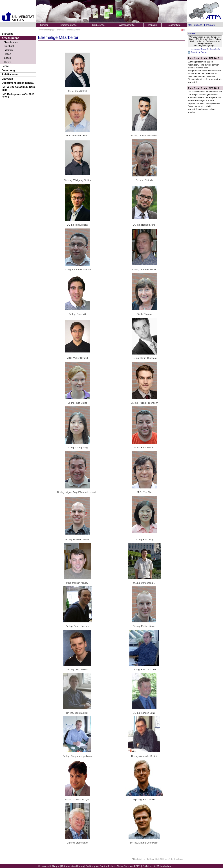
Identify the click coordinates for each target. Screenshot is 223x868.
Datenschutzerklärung (72, 866)
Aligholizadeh (11, 42)
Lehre (5, 66)
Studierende (98, 25)
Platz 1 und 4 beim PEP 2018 (204, 58)
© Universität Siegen (49, 866)
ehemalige (61, 30)
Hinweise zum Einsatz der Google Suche (205, 49)
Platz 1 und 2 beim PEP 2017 (204, 88)
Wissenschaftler (127, 25)
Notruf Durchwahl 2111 (129, 866)
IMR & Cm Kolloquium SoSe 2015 (19, 88)
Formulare (209, 25)
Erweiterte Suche (199, 52)
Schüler (44, 25)
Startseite (8, 34)
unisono (198, 25)
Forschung (8, 70)
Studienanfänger (69, 25)
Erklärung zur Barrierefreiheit (100, 866)
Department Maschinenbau (18, 83)
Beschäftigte (174, 25)
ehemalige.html (73, 30)
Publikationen (10, 74)
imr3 (41, 30)
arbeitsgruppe (50, 30)
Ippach (7, 58)
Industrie (152, 25)
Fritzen (7, 54)
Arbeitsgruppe (10, 38)
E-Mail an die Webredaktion (157, 866)
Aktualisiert (137, 859)
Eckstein (8, 50)
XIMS (148, 859)
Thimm (7, 62)
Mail (190, 25)
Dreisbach (9, 46)
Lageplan (7, 79)
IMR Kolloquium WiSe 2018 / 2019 (18, 96)
